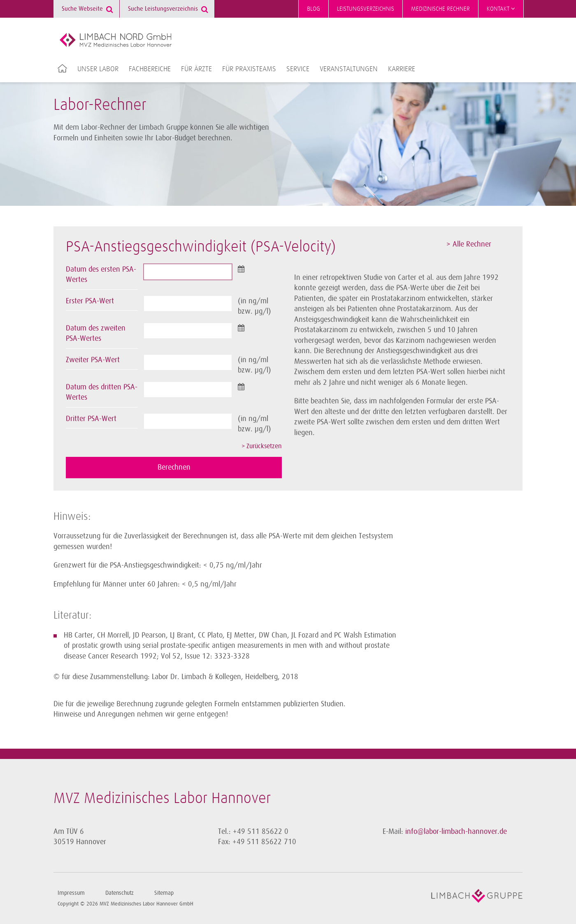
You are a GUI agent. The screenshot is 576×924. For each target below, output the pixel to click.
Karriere (402, 69)
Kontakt (501, 9)
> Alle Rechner (469, 244)
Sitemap (164, 893)
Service (298, 69)
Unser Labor (98, 69)
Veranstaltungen (349, 69)
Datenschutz (120, 893)
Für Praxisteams (249, 69)
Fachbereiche (150, 69)
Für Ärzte (196, 69)
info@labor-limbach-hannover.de (456, 831)
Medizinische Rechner (440, 9)
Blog (314, 9)
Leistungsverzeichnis (366, 9)
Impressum (71, 893)
